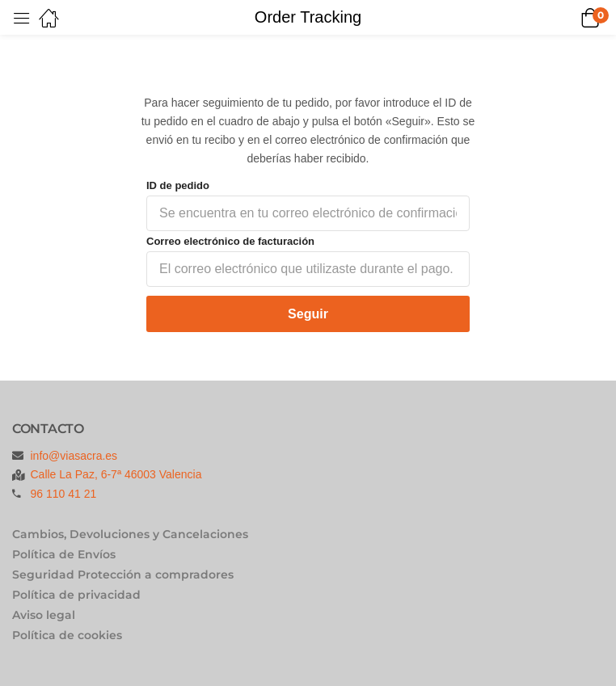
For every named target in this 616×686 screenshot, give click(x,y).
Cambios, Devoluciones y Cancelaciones (130, 534)
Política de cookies (67, 635)
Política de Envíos (64, 554)
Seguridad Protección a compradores (123, 574)
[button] (570, 18)
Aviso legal (44, 615)
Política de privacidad (76, 595)
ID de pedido (178, 186)
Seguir (308, 314)
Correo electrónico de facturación (230, 242)
